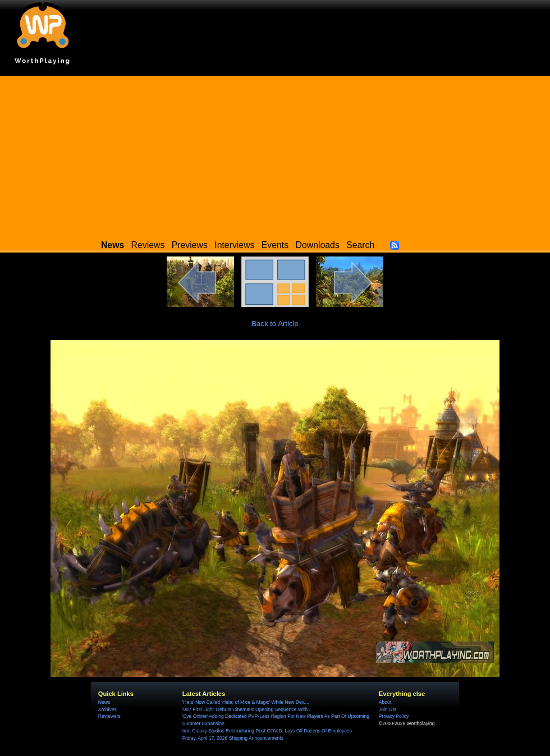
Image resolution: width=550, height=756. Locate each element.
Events (275, 245)
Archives (107, 709)
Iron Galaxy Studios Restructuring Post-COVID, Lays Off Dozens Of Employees (267, 731)
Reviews (148, 245)
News (104, 702)
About (385, 702)
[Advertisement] (275, 154)
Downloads (318, 245)
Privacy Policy (394, 716)
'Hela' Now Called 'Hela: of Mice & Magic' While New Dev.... (246, 702)
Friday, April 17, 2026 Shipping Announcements (233, 738)
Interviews (234, 245)
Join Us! (388, 709)
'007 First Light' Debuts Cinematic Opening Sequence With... (247, 709)
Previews (190, 245)
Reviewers (109, 716)
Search (360, 245)
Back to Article (275, 324)
